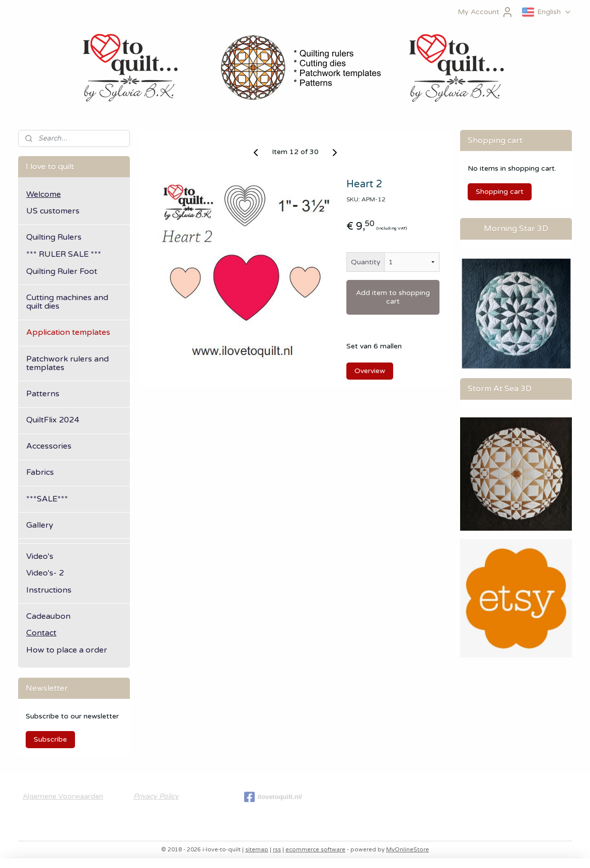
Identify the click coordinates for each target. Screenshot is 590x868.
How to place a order (67, 650)
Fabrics (40, 472)
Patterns (43, 394)
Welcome (44, 194)
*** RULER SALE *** (64, 254)
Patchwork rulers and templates (67, 364)
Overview (370, 371)
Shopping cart (500, 192)
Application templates (68, 332)
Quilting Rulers (54, 237)
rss (277, 850)
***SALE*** (47, 499)
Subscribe (50, 739)
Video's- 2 (45, 573)
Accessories (49, 446)
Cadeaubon (48, 616)
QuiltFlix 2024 (53, 420)
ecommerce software (315, 850)
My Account (486, 12)
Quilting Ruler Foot (62, 271)
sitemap (257, 850)
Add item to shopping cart (393, 297)
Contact (41, 633)
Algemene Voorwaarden (63, 796)
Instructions (49, 590)
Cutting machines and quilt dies (67, 302)
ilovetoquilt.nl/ (273, 797)
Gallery (40, 525)
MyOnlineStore (408, 850)
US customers (53, 211)
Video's (40, 556)
